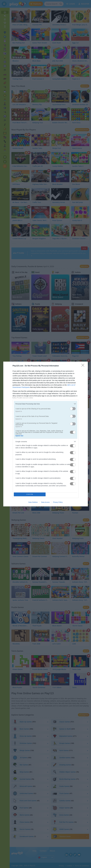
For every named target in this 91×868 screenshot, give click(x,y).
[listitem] (46, 404)
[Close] (84, 366)
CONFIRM (30, 494)
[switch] (73, 409)
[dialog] (46, 434)
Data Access (45, 502)
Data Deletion (33, 502)
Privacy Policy (58, 502)
